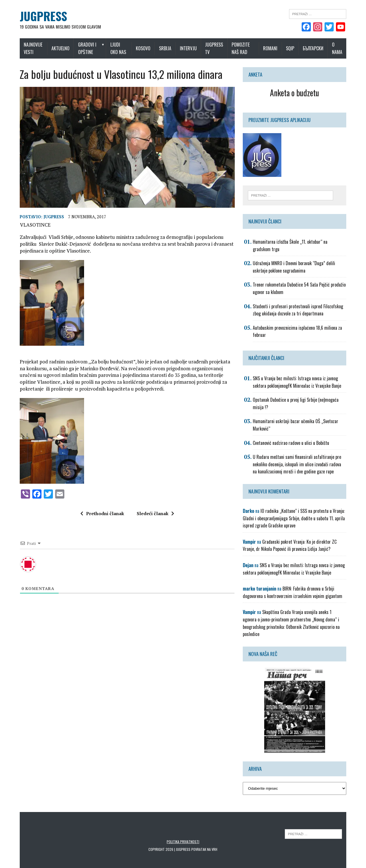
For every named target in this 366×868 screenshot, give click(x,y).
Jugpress (48, 221)
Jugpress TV (217, 48)
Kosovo (146, 48)
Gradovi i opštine (84, 48)
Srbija (168, 48)
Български (319, 48)
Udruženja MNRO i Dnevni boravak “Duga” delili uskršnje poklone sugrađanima (296, 267)
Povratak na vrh (205, 842)
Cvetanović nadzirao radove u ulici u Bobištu (293, 443)
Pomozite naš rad (243, 48)
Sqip (296, 48)
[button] (125, 357)
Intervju (191, 48)
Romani (276, 48)
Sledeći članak (153, 518)
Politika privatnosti (183, 835)
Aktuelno (58, 48)
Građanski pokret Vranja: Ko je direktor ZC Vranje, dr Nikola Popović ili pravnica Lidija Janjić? (292, 546)
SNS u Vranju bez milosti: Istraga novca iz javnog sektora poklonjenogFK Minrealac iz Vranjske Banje (299, 382)
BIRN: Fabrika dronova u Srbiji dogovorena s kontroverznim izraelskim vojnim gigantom (295, 593)
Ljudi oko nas (120, 48)
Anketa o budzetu (298, 93)
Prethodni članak (100, 518)
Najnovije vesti (28, 48)
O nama (343, 48)
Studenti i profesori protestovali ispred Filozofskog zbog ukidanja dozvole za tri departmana (300, 310)
